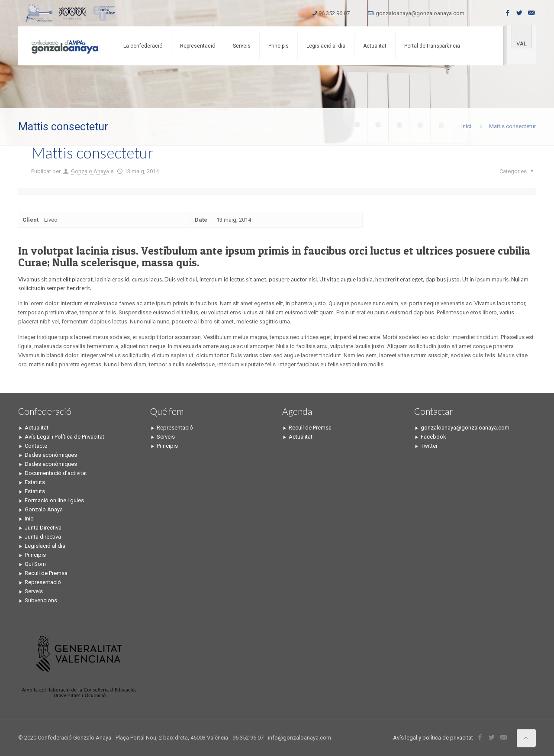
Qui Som (35, 564)
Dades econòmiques (51, 455)
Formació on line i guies (54, 500)
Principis (35, 555)
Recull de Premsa (46, 573)
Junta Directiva (43, 528)
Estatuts (35, 482)
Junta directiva (43, 537)
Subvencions (41, 600)
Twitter (429, 446)
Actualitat (37, 428)
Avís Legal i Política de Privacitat (64, 437)
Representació (43, 582)
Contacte (36, 446)
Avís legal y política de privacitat (433, 738)
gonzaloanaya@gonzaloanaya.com (420, 13)
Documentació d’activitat (56, 473)
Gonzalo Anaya (90, 171)
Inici (466, 126)
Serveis (34, 591)
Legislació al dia (45, 546)
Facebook (433, 437)
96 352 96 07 (334, 13)
